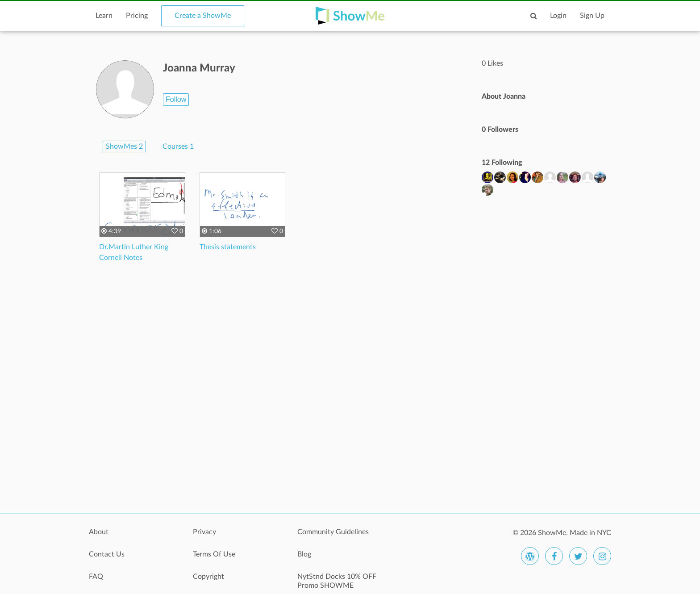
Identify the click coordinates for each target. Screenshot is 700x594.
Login (558, 16)
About (99, 532)
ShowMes (124, 146)
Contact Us (107, 554)
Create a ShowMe (203, 16)
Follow (176, 99)
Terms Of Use (214, 554)
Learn (104, 16)
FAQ (96, 577)
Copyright (208, 577)
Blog (304, 554)
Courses (178, 146)
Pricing (137, 16)
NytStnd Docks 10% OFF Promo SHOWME (337, 581)
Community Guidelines (333, 532)
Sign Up (592, 16)
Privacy (204, 532)
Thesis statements (228, 247)
